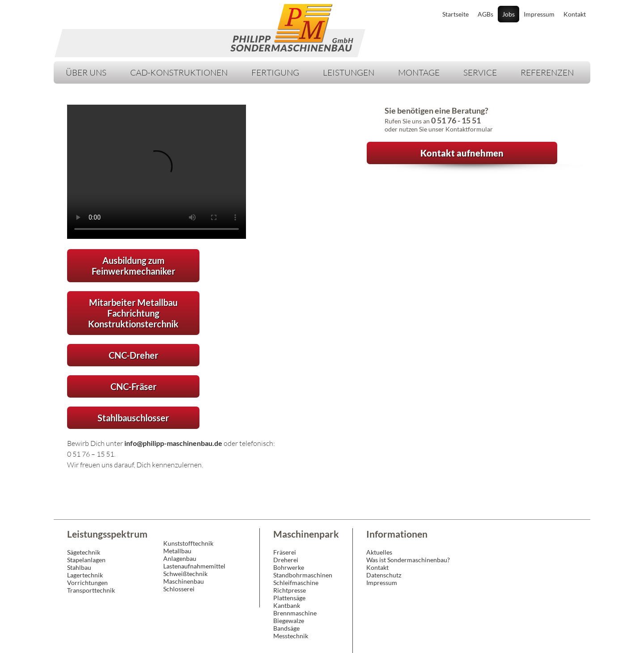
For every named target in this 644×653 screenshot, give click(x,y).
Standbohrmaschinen (303, 575)
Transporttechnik (91, 590)
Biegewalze (289, 621)
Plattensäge (289, 598)
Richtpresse (290, 590)
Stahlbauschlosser (133, 418)
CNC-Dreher (133, 355)
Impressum (539, 14)
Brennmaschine (295, 613)
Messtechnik (291, 636)
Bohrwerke (289, 567)
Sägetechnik (84, 552)
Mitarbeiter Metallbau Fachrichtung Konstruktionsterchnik (133, 313)
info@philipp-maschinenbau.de (173, 443)
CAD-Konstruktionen (179, 72)
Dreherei (286, 560)
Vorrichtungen (87, 583)
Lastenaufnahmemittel (194, 566)
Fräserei (285, 552)
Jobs (508, 14)
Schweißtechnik (185, 574)
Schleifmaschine (296, 583)
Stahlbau (79, 567)
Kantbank (287, 605)
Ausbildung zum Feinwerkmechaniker (133, 266)
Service (480, 72)
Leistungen (349, 72)
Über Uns (86, 72)
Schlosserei (179, 589)
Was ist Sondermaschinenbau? (408, 560)
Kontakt (575, 14)
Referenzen (547, 72)
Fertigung (275, 72)
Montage (419, 72)
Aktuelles (379, 552)
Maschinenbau (184, 581)
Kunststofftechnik (188, 543)
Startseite (455, 14)
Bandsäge (286, 628)
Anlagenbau (180, 558)
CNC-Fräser (133, 386)
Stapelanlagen (86, 560)
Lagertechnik (85, 575)
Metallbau (177, 551)
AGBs (485, 14)
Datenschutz (384, 575)
